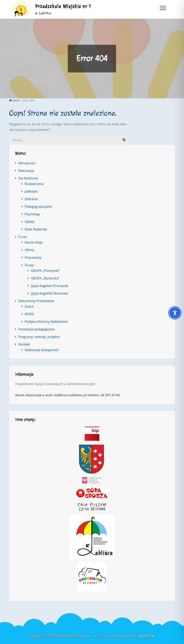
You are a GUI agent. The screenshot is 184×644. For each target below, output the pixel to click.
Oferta (29, 250)
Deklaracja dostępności (42, 350)
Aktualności (27, 163)
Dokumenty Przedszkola (36, 301)
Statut (29, 306)
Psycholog (32, 214)
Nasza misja (33, 242)
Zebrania (31, 199)
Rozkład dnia (34, 184)
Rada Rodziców (36, 229)
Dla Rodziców (28, 178)
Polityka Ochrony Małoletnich (46, 322)
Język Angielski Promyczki (50, 286)
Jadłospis (31, 191)
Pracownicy (33, 257)
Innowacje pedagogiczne (36, 329)
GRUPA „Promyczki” (45, 271)
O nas (23, 237)
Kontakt (24, 344)
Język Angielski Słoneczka (49, 293)
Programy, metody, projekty (39, 337)
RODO (29, 314)
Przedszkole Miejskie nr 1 (63, 6)
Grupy (29, 265)
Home (14, 100)
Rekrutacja (26, 171)
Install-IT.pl (146, 636)
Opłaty (30, 222)
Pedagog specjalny (38, 207)
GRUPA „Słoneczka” (45, 278)
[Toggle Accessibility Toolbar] (175, 313)
